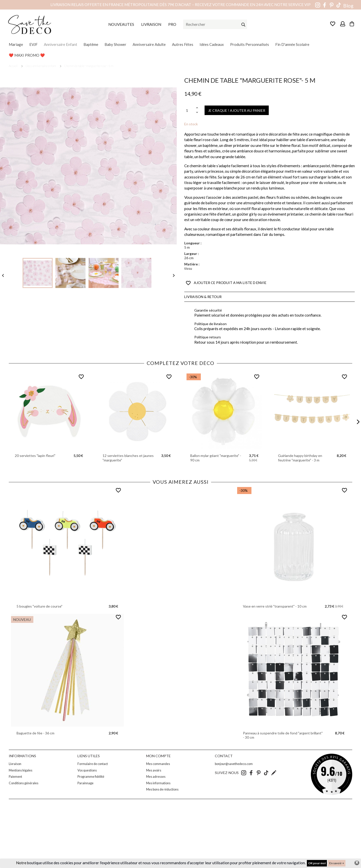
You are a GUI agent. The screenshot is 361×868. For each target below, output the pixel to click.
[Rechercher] (215, 24)
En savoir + (337, 863)
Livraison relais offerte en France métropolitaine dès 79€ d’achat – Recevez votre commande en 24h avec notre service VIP (180, 5)
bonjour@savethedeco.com (234, 764)
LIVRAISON (151, 24)
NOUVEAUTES (121, 24)
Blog (348, 6)
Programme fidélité (91, 777)
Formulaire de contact (93, 764)
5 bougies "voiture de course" (39, 606)
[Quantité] (190, 110)
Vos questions (87, 770)
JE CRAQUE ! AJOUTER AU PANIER (237, 110)
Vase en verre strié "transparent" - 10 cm (275, 606)
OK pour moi (317, 863)
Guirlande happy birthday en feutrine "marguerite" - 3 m (300, 458)
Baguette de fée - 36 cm (35, 733)
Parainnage (85, 783)
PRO (172, 24)
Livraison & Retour (203, 297)
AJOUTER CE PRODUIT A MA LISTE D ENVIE (226, 283)
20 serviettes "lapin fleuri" (35, 456)
